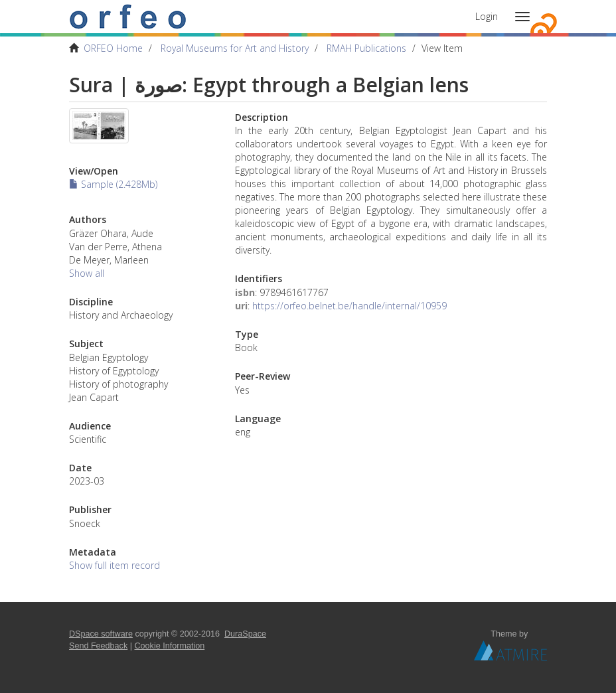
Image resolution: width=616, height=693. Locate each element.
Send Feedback (98, 646)
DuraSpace (245, 634)
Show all (87, 273)
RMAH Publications (366, 48)
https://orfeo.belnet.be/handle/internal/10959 (349, 306)
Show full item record (115, 565)
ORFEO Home (113, 48)
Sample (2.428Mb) (113, 184)
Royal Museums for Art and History (235, 48)
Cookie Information (170, 646)
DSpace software (101, 634)
